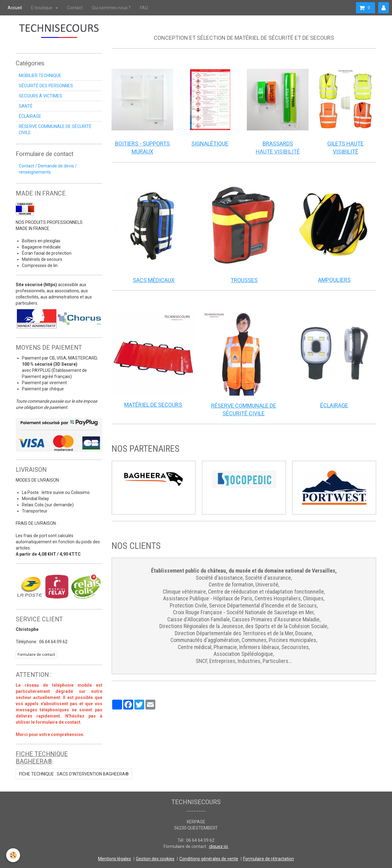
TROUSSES (244, 280)
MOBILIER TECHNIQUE (40, 76)
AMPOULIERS (334, 280)
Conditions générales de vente (209, 859)
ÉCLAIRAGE (334, 405)
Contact (75, 8)
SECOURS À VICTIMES (41, 96)
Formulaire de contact (36, 655)
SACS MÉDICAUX (154, 280)
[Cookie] (13, 855)
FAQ (144, 8)
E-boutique (42, 8)
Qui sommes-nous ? (111, 8)
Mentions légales (114, 859)
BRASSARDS (278, 144)
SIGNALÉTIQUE (210, 144)
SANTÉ (26, 106)
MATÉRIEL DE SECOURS (153, 405)
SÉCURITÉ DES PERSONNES (46, 86)
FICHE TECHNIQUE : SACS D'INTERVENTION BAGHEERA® (74, 774)
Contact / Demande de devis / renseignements (48, 169)
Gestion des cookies (155, 859)
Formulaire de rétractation (269, 859)
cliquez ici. (219, 846)
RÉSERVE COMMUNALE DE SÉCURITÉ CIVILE (55, 130)
